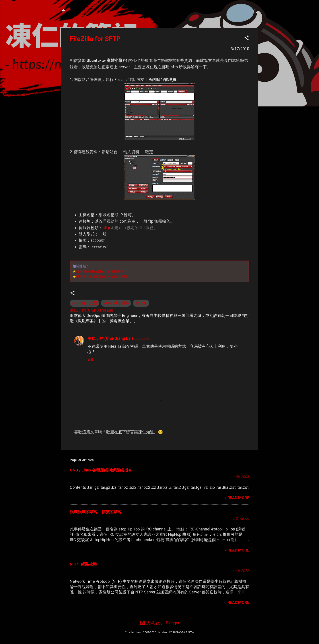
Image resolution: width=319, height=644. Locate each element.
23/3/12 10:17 (144, 339)
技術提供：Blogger (160, 623)
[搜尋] (255, 12)
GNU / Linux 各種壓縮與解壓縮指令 (101, 470)
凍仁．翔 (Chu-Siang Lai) (110, 338)
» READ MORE (237, 498)
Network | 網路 (116, 303)
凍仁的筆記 (85, 11)
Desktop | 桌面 (85, 303)
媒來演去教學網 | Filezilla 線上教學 (102, 277)
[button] (247, 38)
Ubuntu (141, 303)
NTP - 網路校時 (83, 564)
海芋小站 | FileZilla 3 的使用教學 (100, 271)
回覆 (91, 359)
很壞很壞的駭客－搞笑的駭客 (96, 512)
